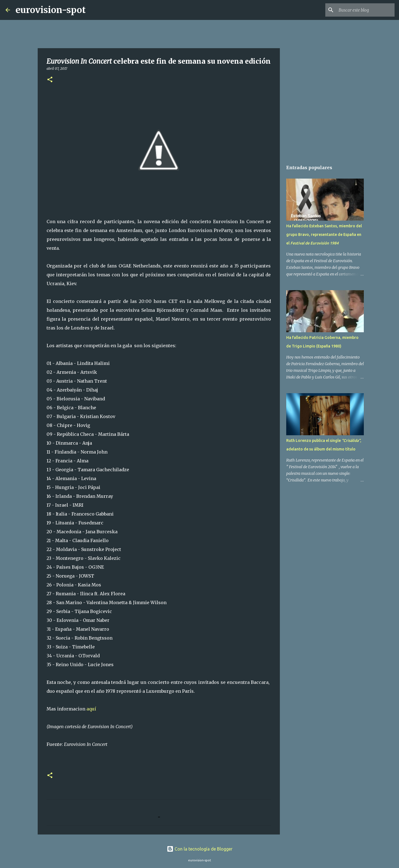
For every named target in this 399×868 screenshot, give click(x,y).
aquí (92, 709)
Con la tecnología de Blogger (200, 849)
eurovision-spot (51, 10)
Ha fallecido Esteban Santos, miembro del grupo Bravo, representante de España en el (324, 235)
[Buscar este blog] (365, 10)
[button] (50, 80)
